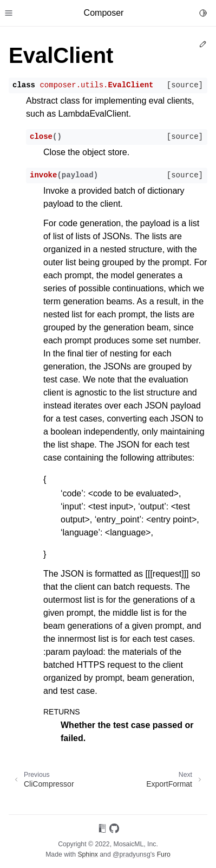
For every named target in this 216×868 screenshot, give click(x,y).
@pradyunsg (132, 854)
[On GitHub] (114, 830)
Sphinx (87, 854)
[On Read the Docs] (102, 830)
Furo (164, 854)
